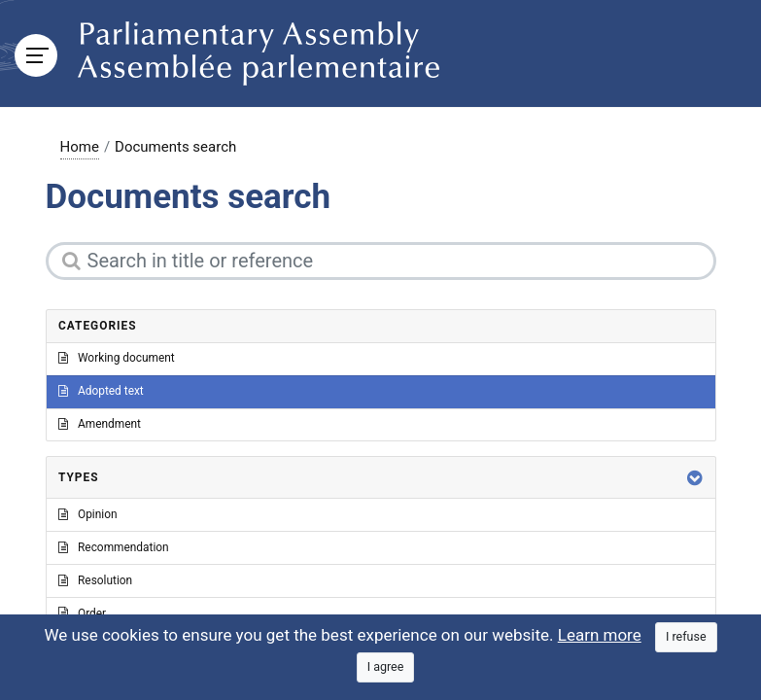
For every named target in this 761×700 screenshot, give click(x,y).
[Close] (686, 637)
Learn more (600, 635)
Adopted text (101, 391)
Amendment (100, 424)
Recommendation (114, 547)
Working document (117, 358)
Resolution (95, 580)
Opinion (88, 514)
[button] (695, 478)
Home (80, 147)
